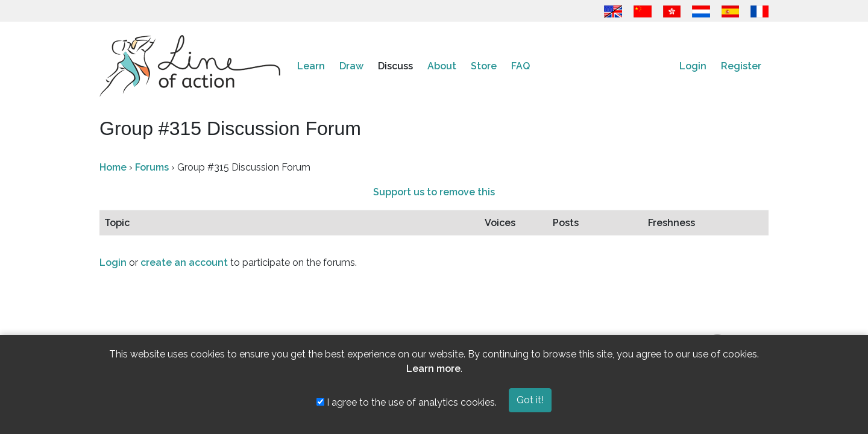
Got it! (530, 400)
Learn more (433, 369)
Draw (351, 66)
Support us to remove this (434, 192)
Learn (311, 66)
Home (113, 167)
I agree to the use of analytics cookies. (407, 402)
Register (741, 66)
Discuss (395, 66)
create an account (184, 263)
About (442, 66)
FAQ (520, 66)
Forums (152, 167)
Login (693, 66)
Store (484, 66)
